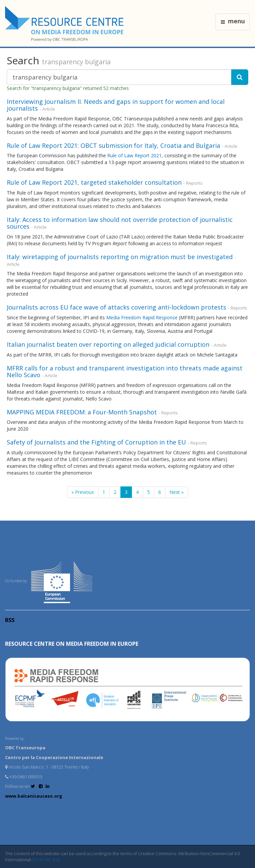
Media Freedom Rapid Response (142, 317)
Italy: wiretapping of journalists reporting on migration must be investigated (120, 257)
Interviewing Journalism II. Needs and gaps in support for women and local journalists (116, 105)
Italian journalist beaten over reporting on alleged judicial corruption (108, 344)
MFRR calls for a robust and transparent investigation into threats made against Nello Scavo (125, 371)
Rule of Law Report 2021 (134, 155)
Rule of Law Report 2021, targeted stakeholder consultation (94, 182)
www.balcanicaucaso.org (34, 796)
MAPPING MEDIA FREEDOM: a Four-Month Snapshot (82, 412)
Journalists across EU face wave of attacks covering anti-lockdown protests (117, 307)
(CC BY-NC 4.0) (45, 860)
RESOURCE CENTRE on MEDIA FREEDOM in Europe (72, 644)
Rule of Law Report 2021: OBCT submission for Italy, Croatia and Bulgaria (113, 145)
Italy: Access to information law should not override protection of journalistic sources (120, 223)
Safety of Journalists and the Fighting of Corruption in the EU (96, 442)
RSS (10, 620)
